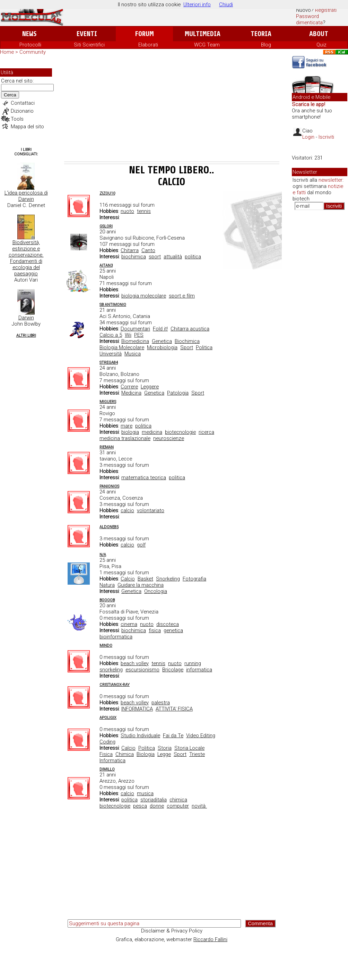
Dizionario (22, 111)
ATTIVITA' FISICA (174, 709)
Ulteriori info (197, 5)
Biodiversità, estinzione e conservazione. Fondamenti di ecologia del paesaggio (26, 258)
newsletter (330, 180)
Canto (148, 250)
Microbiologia (162, 347)
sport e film (182, 296)
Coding (107, 742)
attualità (173, 257)
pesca (140, 806)
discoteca (168, 624)
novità (199, 806)
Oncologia (156, 591)
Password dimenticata (309, 19)
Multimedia (203, 34)
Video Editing (201, 736)
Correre (129, 387)
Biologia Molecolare (122, 347)
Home (7, 52)
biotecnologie (180, 432)
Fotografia (194, 579)
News (29, 34)
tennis (144, 211)
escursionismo (142, 670)
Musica (133, 354)
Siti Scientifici (89, 45)
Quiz (321, 45)
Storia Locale (189, 748)
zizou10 (107, 193)
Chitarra (130, 250)
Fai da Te (173, 736)
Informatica (112, 760)
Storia (165, 748)
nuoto (127, 211)
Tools (17, 119)
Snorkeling (168, 579)
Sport (187, 347)
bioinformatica (116, 637)
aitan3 (106, 265)
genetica (173, 630)
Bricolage (173, 670)
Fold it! (160, 329)
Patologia (178, 393)
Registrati (326, 10)
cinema (129, 624)
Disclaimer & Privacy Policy (172, 931)
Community (33, 52)
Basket (145, 579)
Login (308, 137)
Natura (107, 585)
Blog (266, 45)
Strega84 (109, 363)
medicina (152, 432)
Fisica (106, 754)
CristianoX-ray (115, 685)
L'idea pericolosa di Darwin (26, 196)
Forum (144, 34)
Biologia (146, 754)
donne (157, 806)
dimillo (107, 769)
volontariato (151, 510)
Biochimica (187, 341)
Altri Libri (26, 336)
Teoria (261, 34)
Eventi (87, 34)
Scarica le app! (308, 104)
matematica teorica (144, 478)
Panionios (109, 486)
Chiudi (226, 5)
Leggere (150, 387)
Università (111, 354)
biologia (130, 432)
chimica (178, 800)
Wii (128, 335)
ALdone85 (109, 527)
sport (155, 257)
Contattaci (23, 103)
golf (141, 545)
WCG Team (207, 45)
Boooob (107, 600)
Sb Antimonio (113, 305)
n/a (103, 555)
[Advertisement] (172, 110)
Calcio (128, 579)
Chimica (125, 754)
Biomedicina (135, 341)
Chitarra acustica (190, 329)
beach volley (135, 663)
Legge (164, 754)
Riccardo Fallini (210, 939)
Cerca (10, 95)
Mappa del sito (27, 127)
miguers (108, 402)
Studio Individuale (140, 736)
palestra (161, 703)
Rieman (107, 447)
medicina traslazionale (125, 438)
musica (145, 793)
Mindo (106, 646)
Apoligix (108, 718)
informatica (199, 670)
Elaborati (148, 45)
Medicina (131, 393)
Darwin (26, 318)
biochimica (134, 257)
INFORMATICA (137, 709)
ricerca (206, 432)
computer (178, 806)
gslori (106, 226)
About (319, 34)
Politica (204, 347)
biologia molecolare (144, 296)
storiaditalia (154, 800)
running (193, 663)
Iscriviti (326, 137)
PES (139, 335)
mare (127, 426)
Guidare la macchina (141, 585)
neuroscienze (169, 438)
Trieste (197, 754)
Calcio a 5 (111, 335)
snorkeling (111, 670)
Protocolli (30, 45)
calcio (127, 510)
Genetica (162, 341)
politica (193, 257)
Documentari (135, 329)
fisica (155, 630)
